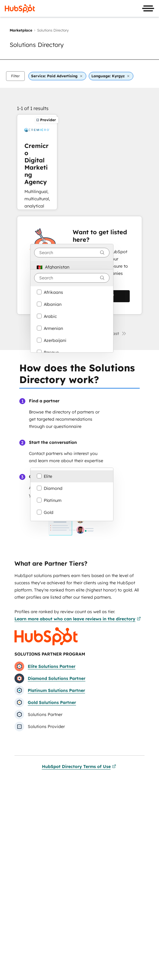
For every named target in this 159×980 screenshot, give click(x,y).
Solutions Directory (37, 45)
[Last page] (118, 333)
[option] (72, 267)
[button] (15, 76)
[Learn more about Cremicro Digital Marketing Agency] (37, 162)
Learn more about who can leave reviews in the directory (78, 619)
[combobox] (72, 253)
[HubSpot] (20, 8)
